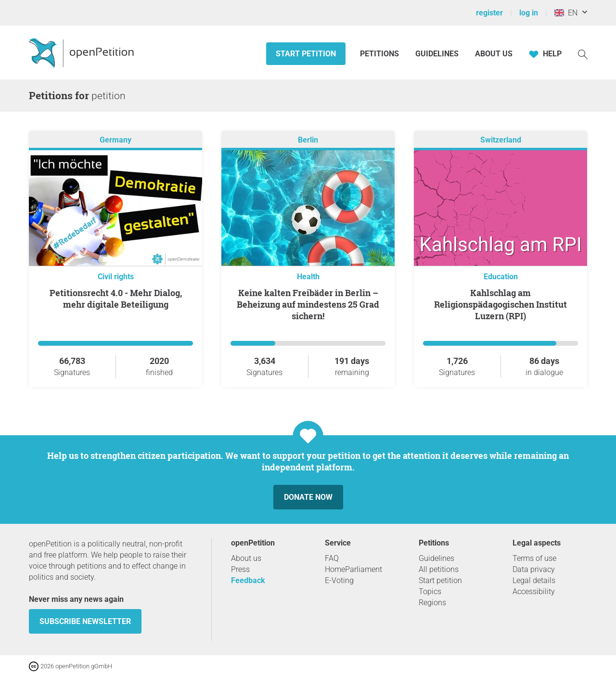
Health (308, 277)
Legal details (534, 580)
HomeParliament (353, 569)
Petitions (380, 54)
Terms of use (534, 558)
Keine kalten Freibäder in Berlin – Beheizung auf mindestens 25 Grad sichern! (308, 304)
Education (501, 277)
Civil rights (116, 277)
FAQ (332, 558)
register (489, 13)
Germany (115, 140)
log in (529, 13)
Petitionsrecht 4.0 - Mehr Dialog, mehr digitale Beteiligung (116, 299)
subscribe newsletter (85, 621)
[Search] (583, 54)
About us (494, 54)
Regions (432, 603)
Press (240, 569)
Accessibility (534, 591)
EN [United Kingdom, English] (566, 13)
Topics (430, 591)
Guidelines (437, 54)
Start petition (306, 54)
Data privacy (534, 569)
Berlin (308, 140)
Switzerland (501, 140)
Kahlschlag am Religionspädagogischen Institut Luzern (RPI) (500, 304)
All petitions (439, 569)
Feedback (248, 580)
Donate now (308, 497)
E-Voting (339, 580)
